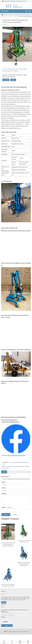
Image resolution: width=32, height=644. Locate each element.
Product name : (6, 477)
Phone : (4, 482)
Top (28, 642)
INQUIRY (6, 80)
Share (4, 642)
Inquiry (20, 642)
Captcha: (4, 507)
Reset (15, 515)
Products (10, 15)
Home (5, 15)
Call (12, 642)
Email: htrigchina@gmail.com (12, 632)
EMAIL (13, 80)
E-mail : (4, 488)
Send (6, 515)
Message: (4, 494)
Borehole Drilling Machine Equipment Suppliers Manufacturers (24, 564)
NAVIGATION (5, 11)
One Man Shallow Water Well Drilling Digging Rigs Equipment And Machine (8, 544)
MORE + (4, 602)
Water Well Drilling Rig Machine (17, 455)
